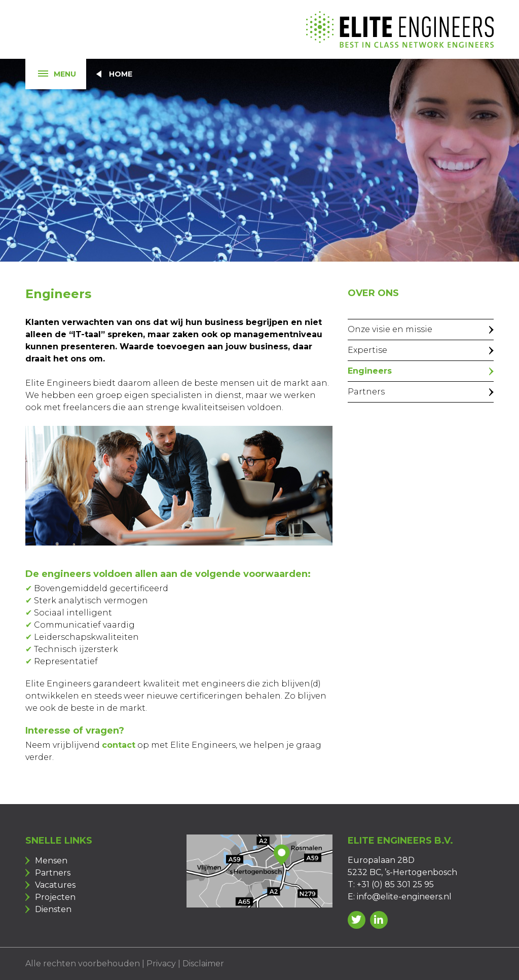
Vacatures (55, 885)
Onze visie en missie (390, 329)
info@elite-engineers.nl (404, 897)
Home (121, 74)
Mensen (51, 861)
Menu (51, 74)
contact (119, 745)
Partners (366, 392)
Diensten (53, 909)
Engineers (370, 371)
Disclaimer (203, 964)
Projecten (55, 897)
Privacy (161, 964)
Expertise (367, 350)
